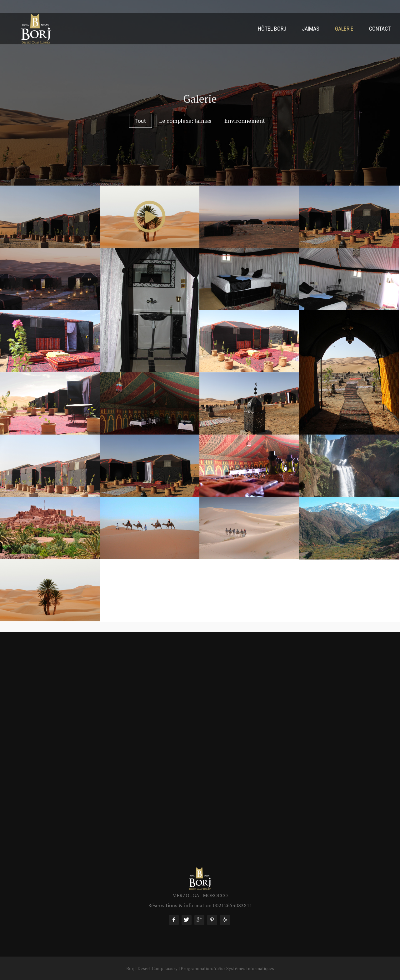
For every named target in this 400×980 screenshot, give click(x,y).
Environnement (245, 121)
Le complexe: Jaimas (185, 121)
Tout (140, 121)
